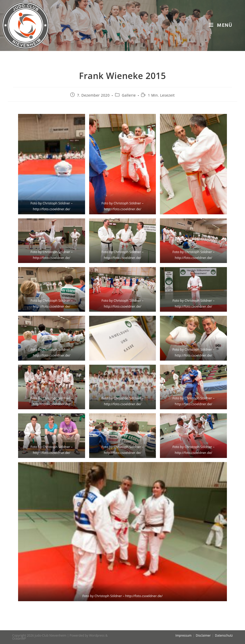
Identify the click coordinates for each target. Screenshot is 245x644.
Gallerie (129, 95)
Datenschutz (224, 635)
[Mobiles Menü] (221, 25)
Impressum (183, 635)
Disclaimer (203, 635)
